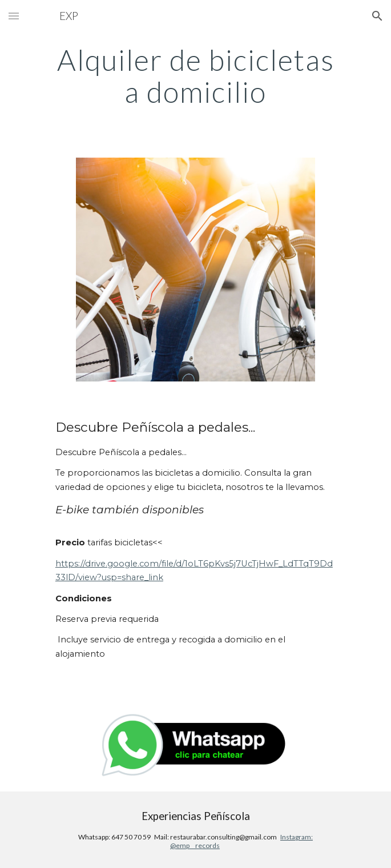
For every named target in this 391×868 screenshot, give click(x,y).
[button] (14, 16)
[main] (195, 76)
